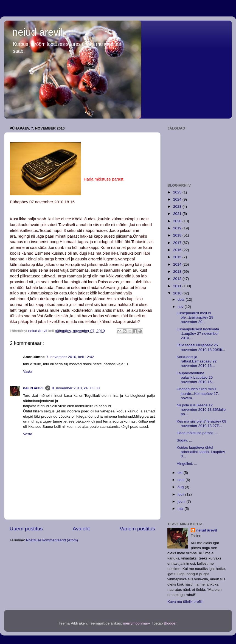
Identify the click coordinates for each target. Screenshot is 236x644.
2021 (178, 214)
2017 (178, 243)
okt (181, 473)
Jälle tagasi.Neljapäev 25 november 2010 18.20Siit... (201, 347)
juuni (182, 501)
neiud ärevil (38, 32)
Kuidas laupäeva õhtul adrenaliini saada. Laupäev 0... (201, 452)
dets (182, 299)
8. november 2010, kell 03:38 (76, 388)
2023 (178, 206)
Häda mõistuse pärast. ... (197, 433)
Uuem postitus (26, 529)
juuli (181, 494)
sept (182, 480)
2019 (178, 228)
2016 (178, 250)
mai (181, 509)
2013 (178, 272)
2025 (178, 192)
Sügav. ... (184, 440)
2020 (178, 221)
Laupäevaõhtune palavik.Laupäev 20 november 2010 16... (196, 377)
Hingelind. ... (187, 464)
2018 (178, 235)
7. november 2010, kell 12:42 (70, 357)
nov (181, 307)
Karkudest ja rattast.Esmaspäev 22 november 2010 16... (197, 361)
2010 (178, 293)
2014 (178, 264)
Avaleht (81, 529)
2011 (178, 286)
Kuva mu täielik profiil (185, 602)
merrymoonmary (136, 623)
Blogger (170, 623)
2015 (178, 257)
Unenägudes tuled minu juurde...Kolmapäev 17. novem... (198, 393)
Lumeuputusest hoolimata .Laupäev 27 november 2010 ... (198, 334)
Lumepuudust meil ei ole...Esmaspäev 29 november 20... (195, 317)
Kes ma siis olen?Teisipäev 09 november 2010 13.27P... (202, 424)
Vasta (28, 371)
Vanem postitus (137, 529)
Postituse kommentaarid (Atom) (52, 540)
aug (181, 487)
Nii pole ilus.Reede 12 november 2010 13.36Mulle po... (201, 410)
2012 (178, 279)
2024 (178, 199)
